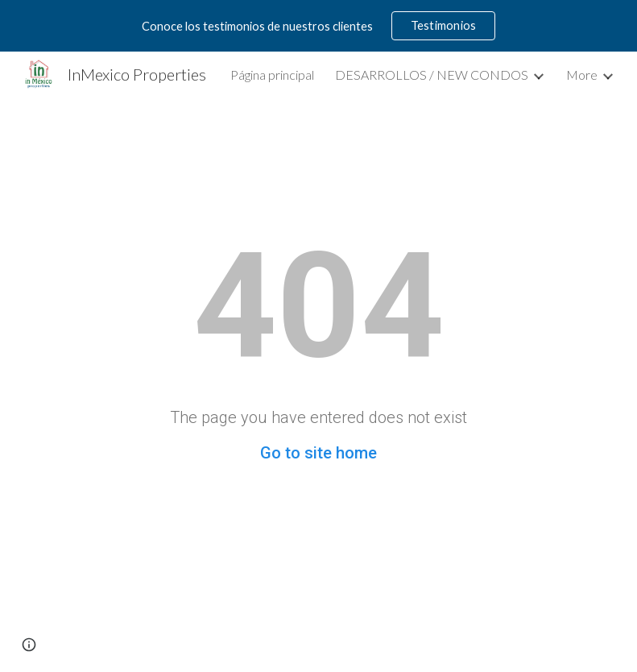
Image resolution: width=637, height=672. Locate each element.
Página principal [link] (272, 75)
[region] (318, 26)
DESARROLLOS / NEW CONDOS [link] (432, 75)
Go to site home (318, 453)
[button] (29, 645)
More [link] (582, 75)
